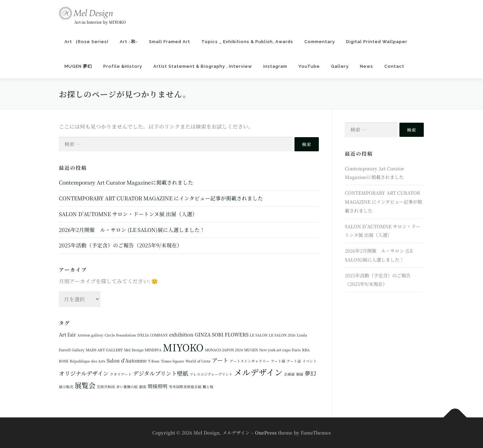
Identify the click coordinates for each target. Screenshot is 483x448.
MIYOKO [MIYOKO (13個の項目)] (183, 347)
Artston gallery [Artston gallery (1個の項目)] (90, 335)
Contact (394, 66)
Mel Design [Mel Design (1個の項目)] (134, 350)
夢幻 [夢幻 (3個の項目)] (310, 373)
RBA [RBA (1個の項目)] (306, 350)
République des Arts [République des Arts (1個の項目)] (88, 361)
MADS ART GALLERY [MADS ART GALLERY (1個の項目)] (104, 350)
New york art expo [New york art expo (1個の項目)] (275, 350)
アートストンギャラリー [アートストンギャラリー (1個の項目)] (250, 361)
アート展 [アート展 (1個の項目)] (278, 361)
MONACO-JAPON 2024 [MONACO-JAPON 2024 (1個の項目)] (224, 350)
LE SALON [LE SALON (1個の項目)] (259, 335)
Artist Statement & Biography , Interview (203, 66)
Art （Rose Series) (87, 42)
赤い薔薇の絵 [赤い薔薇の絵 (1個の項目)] (127, 387)
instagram (275, 66)
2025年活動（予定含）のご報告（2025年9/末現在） (121, 245)
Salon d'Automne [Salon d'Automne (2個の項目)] (127, 360)
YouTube (309, 66)
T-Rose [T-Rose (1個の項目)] (154, 361)
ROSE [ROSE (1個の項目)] (64, 361)
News (367, 66)
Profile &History (123, 66)
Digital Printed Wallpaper (380, 42)
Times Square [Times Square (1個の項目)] (173, 361)
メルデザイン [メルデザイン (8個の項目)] (258, 372)
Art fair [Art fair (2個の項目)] (67, 334)
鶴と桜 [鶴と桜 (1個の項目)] (208, 387)
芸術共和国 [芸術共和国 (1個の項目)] (106, 387)
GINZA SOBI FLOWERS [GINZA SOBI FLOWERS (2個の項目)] (222, 334)
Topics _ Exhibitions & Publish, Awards (247, 42)
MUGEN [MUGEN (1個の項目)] (251, 350)
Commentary (320, 42)
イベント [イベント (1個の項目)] (310, 361)
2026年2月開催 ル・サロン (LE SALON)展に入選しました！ (132, 230)
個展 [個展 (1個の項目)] (300, 374)
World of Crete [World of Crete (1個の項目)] (198, 361)
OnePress (266, 433)
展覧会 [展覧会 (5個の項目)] (85, 385)
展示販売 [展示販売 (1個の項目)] (66, 387)
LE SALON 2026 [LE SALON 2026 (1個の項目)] (282, 335)
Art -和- (129, 42)
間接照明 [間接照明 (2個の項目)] (158, 386)
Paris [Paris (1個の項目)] (296, 350)
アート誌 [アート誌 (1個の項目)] (294, 361)
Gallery (340, 66)
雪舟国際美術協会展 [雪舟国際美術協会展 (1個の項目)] (185, 387)
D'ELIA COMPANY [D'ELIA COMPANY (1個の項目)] (153, 335)
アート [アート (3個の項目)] (220, 360)
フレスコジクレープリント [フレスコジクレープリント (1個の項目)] (211, 374)
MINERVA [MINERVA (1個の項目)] (153, 350)
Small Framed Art (170, 42)
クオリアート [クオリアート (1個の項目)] (121, 374)
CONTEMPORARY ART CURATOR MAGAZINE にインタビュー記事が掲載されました (161, 198)
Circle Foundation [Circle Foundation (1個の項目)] (120, 335)
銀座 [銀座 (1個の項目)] (143, 387)
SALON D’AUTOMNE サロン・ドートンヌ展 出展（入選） (128, 214)
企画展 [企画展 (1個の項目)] (289, 374)
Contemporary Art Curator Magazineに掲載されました (126, 182)
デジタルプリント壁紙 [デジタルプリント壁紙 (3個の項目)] (161, 373)
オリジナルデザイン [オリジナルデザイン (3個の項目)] (84, 373)
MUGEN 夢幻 (78, 66)
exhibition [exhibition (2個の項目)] (181, 334)
